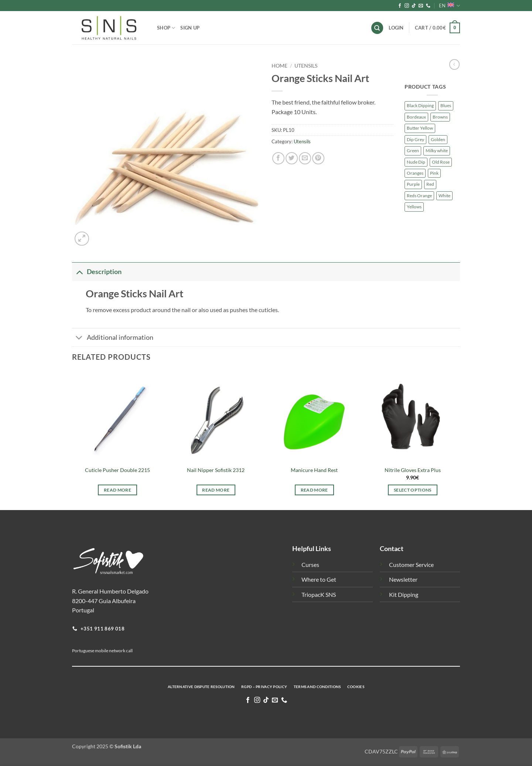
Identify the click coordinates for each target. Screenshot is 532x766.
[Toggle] (79, 272)
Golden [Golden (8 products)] (438, 139)
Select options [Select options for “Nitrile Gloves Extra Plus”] (413, 490)
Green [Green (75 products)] (413, 151)
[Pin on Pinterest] (318, 158)
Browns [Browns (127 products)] (440, 117)
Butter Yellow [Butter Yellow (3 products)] (420, 128)
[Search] (377, 28)
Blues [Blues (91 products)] (446, 105)
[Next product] (454, 64)
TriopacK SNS (319, 594)
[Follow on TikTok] (414, 6)
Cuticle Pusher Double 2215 (117, 470)
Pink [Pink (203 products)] (434, 173)
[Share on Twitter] (292, 158)
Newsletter (403, 579)
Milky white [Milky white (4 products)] (437, 151)
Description (97, 272)
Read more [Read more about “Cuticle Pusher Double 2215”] (117, 490)
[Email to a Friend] (305, 158)
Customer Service (411, 565)
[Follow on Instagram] (407, 6)
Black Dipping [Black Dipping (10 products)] (420, 105)
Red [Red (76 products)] (430, 184)
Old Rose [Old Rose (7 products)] (441, 162)
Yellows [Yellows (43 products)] (414, 207)
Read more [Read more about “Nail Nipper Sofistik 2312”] (216, 490)
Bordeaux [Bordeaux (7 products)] (416, 117)
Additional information (113, 338)
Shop (166, 28)
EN (449, 6)
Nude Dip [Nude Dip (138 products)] (416, 162)
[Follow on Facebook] (400, 6)
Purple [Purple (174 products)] (413, 184)
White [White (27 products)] (444, 196)
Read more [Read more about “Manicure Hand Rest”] (314, 490)
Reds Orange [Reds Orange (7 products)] (419, 196)
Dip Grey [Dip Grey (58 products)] (415, 139)
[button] (437, 28)
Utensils (306, 66)
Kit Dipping (404, 594)
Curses (310, 565)
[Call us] (428, 6)
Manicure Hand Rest (314, 470)
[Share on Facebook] (278, 158)
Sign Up (190, 28)
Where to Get (319, 579)
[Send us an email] (421, 6)
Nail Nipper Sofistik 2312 (216, 470)
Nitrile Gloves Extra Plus (413, 470)
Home (279, 66)
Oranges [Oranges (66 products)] (415, 173)
